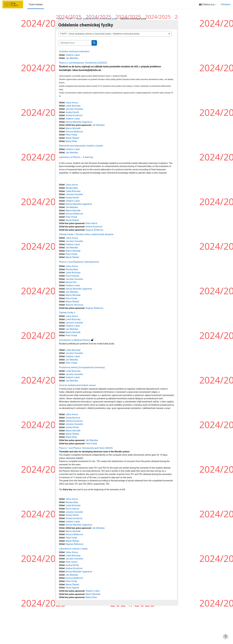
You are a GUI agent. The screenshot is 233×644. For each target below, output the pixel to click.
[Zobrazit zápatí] (226, 637)
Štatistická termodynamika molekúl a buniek (81, 149)
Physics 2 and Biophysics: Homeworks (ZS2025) (83, 63)
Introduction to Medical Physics (75, 352)
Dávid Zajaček (73, 618)
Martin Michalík (74, 131)
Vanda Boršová (73, 439)
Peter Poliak (72, 137)
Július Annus (72, 104)
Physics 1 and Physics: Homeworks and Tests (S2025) (86, 470)
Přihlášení (226, 4)
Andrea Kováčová (75, 117)
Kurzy (61, 19)
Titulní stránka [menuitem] (36, 4)
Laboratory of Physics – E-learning (76, 160)
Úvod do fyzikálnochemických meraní (77, 399)
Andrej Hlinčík (73, 114)
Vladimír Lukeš (73, 55)
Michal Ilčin (72, 293)
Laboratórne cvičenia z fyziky (73, 578)
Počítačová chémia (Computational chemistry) (82, 381)
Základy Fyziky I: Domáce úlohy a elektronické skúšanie (86, 243)
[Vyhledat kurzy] (75, 43)
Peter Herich (93, 232)
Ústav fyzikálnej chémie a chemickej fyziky (98, 19)
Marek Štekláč (73, 141)
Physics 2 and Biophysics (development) (79, 272)
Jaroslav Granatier (75, 111)
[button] (208, 4)
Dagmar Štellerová (96, 239)
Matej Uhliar (72, 144)
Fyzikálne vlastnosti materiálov (74, 52)
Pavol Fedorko (73, 286)
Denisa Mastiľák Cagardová (80, 124)
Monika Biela (72, 195)
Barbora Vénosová (75, 316)
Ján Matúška (72, 59)
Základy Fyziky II (67, 324)
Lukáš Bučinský (74, 107)
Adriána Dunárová (75, 443)
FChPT (70, 19)
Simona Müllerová (75, 134)
